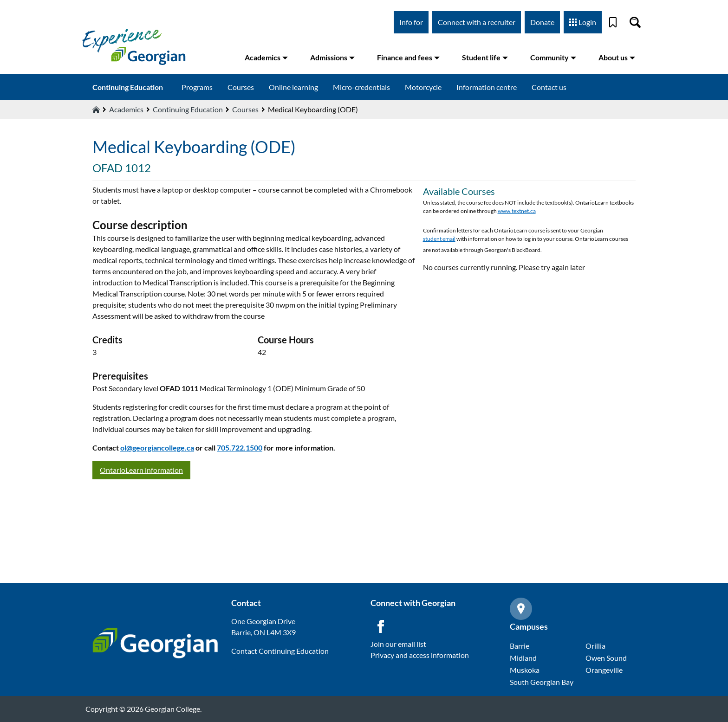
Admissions (332, 57)
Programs (197, 87)
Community (553, 57)
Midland (523, 658)
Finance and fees (408, 57)
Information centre (487, 87)
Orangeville (604, 670)
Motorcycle (423, 87)
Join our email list (398, 644)
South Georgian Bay (542, 682)
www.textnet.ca (517, 211)
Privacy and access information (420, 655)
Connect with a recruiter (477, 22)
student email (439, 239)
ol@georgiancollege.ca (157, 448)
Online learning (293, 87)
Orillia (595, 646)
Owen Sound (606, 658)
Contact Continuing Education (280, 651)
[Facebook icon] (381, 626)
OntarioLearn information (141, 470)
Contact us (549, 87)
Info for (411, 22)
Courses (241, 87)
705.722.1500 (240, 448)
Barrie (520, 646)
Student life (485, 57)
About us (617, 57)
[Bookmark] (613, 22)
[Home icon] (96, 110)
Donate (542, 22)
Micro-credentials (361, 87)
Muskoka (525, 670)
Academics (266, 57)
